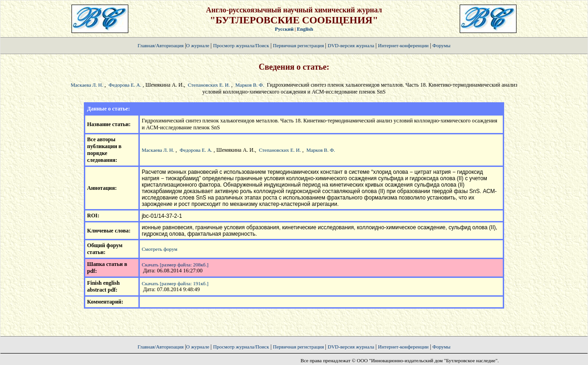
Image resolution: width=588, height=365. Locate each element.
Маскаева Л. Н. (87, 85)
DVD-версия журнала (351, 45)
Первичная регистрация (299, 45)
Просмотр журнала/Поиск (241, 45)
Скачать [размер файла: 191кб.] (175, 283)
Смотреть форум (159, 249)
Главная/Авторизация (160, 45)
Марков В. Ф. (250, 85)
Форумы (442, 45)
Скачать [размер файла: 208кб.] (175, 265)
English (305, 29)
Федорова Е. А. (125, 85)
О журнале (198, 45)
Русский (284, 29)
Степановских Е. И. (209, 85)
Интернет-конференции (403, 45)
